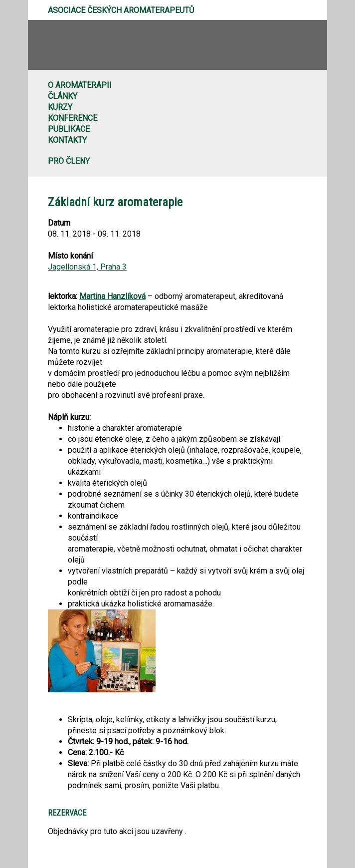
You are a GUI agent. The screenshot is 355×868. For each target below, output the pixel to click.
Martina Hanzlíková (112, 296)
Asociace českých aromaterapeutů (121, 10)
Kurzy (60, 107)
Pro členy (69, 161)
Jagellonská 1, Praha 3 (87, 267)
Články (63, 96)
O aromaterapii (80, 85)
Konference (73, 118)
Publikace (69, 129)
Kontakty (67, 140)
